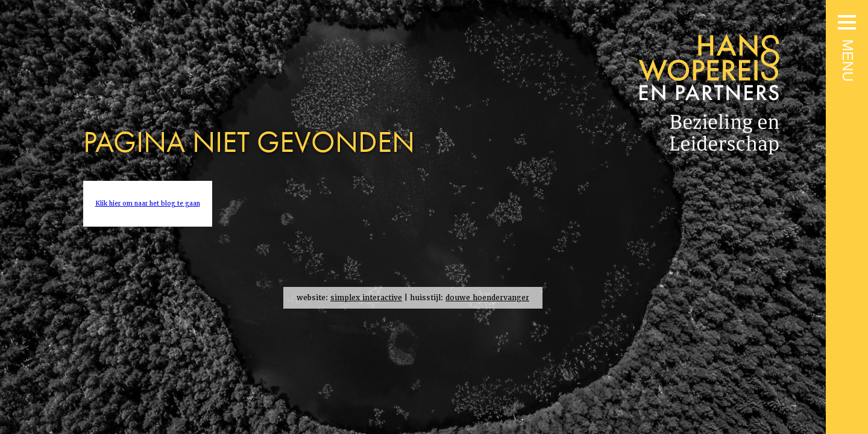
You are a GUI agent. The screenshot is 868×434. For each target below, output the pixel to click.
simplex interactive (366, 298)
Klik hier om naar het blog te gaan (148, 203)
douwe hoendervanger (487, 298)
